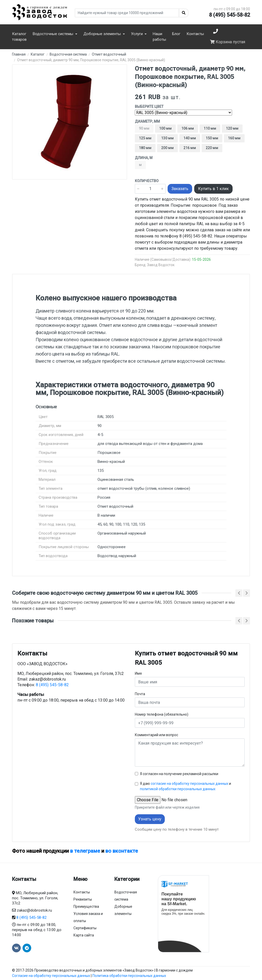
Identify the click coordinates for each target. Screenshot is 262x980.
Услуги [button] (137, 34)
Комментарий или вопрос (156, 735)
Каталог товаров (19, 37)
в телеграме (85, 851)
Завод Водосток (161, 265)
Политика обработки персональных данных (129, 976)
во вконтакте (122, 851)
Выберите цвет (149, 107)
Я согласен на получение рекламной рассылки (179, 774)
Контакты (195, 34)
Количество (147, 181)
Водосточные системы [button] (53, 34)
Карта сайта (84, 935)
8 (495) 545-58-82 (230, 15)
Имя (138, 673)
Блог (176, 34)
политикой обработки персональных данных (178, 789)
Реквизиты (83, 899)
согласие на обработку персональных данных (189, 784)
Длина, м (144, 158)
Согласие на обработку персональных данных (51, 976)
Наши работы (159, 37)
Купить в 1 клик (213, 189)
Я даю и (185, 786)
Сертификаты (85, 928)
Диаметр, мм (147, 121)
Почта (140, 694)
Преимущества (86, 906)
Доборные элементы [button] (103, 34)
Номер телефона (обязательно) (162, 714)
